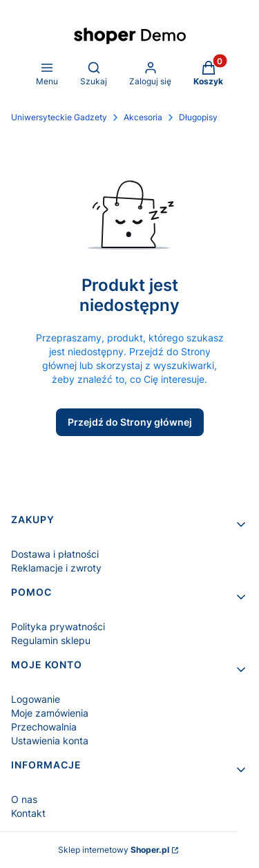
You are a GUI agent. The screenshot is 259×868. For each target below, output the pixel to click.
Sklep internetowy (114, 850)
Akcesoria (143, 117)
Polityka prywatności (58, 626)
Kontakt (28, 813)
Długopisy (198, 117)
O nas (24, 799)
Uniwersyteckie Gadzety (59, 117)
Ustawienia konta (50, 740)
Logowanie (36, 699)
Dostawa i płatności (55, 554)
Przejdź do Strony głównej (130, 422)
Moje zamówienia (50, 713)
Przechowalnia (44, 727)
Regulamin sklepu (51, 640)
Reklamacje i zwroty (56, 568)
